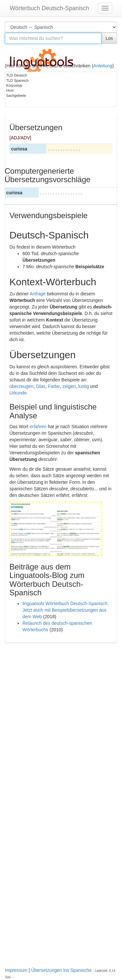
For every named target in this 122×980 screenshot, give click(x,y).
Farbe (54, 386)
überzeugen (21, 386)
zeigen (69, 386)
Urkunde (18, 393)
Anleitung (103, 66)
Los (109, 38)
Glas (41, 386)
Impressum (16, 970)
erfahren (38, 427)
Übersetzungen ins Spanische (61, 970)
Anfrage (38, 294)
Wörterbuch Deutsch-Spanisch (49, 8)
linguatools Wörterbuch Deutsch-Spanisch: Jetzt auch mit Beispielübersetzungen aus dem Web (66, 610)
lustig (84, 386)
